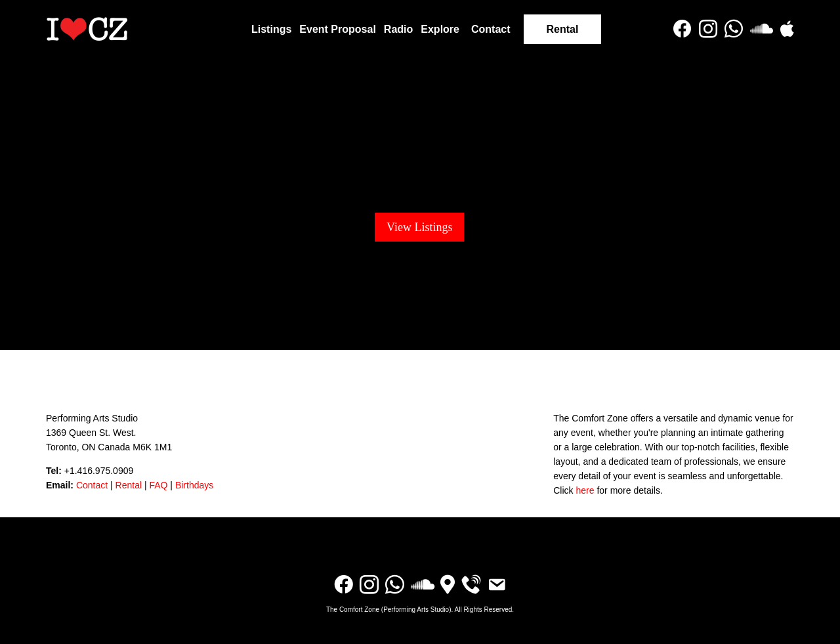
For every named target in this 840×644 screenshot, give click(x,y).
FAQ (158, 485)
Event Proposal (337, 29)
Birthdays (194, 485)
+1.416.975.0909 (99, 471)
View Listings (419, 227)
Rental (563, 29)
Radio (398, 29)
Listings (271, 29)
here (585, 490)
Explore (440, 29)
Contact (491, 29)
